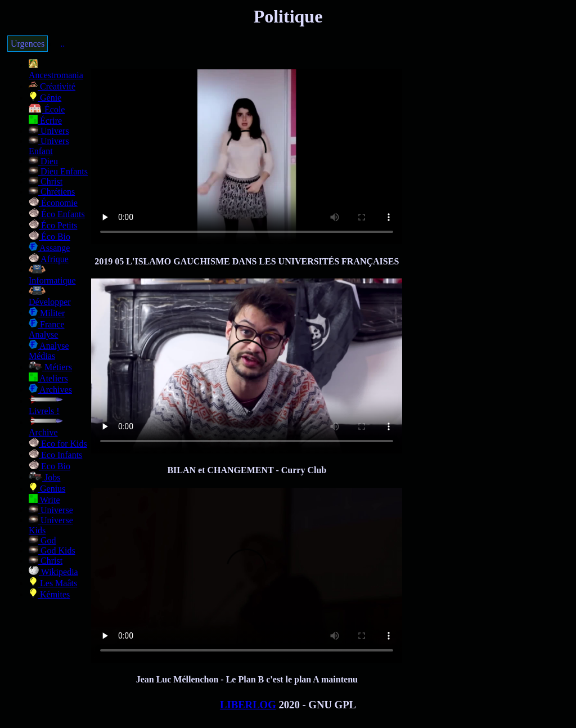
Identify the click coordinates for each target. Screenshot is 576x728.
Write (44, 500)
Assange (49, 248)
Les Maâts (53, 583)
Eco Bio (49, 466)
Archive (46, 427)
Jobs (44, 477)
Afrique (49, 259)
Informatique (52, 275)
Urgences (28, 44)
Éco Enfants (57, 214)
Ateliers (48, 378)
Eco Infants (55, 455)
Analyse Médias (49, 351)
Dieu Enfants (58, 171)
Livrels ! (46, 406)
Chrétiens (52, 192)
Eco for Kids (58, 444)
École (47, 109)
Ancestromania (56, 70)
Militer (47, 313)
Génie (45, 98)
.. (62, 44)
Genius (47, 489)
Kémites (49, 594)
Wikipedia (53, 572)
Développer (50, 297)
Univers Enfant (49, 146)
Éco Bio (49, 237)
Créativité (52, 86)
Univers (49, 131)
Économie (53, 203)
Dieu (43, 161)
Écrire (45, 121)
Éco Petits (53, 225)
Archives (50, 390)
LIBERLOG (248, 705)
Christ (46, 181)
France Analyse (47, 329)
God (42, 540)
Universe (51, 510)
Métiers (50, 367)
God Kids (52, 551)
